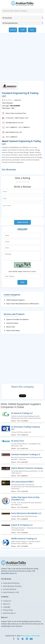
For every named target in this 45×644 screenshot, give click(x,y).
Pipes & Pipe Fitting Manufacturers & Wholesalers (23, 304)
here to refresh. (31, 272)
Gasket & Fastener (12, 323)
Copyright (7, 607)
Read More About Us (9, 573)
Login (23, 30)
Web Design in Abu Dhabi (30, 636)
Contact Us (7, 601)
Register (13, 30)
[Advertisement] (22, 58)
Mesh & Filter (11, 327)
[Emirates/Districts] (22, 23)
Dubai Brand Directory (11, 583)
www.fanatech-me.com (14, 132)
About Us (7, 604)
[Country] (22, 18)
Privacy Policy (8, 610)
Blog (32, 30)
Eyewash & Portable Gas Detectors (18, 319)
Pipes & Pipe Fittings (13, 331)
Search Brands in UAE (11, 592)
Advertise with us (9, 613)
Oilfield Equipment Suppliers (16, 300)
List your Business (10, 589)
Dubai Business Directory (12, 586)
